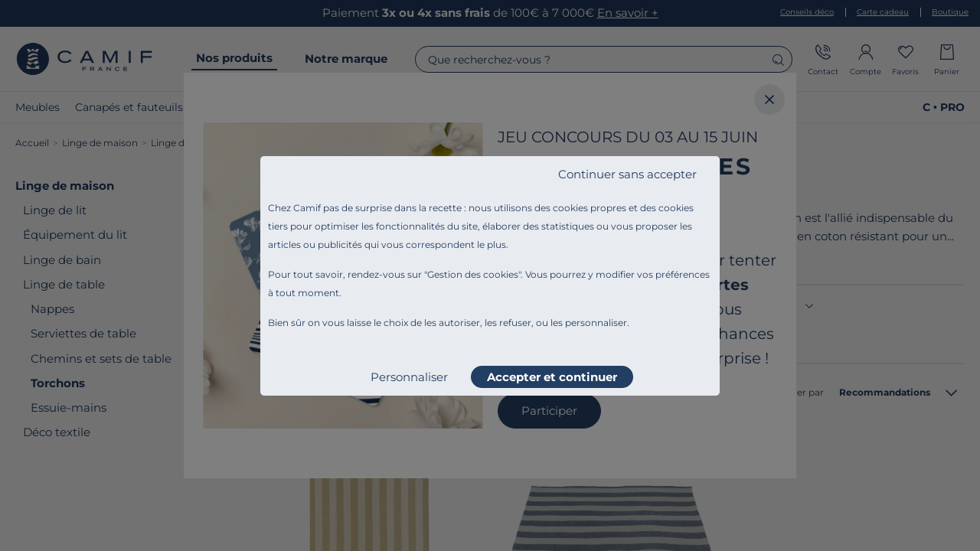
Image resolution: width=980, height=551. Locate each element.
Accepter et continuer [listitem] (552, 377)
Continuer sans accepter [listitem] (627, 174)
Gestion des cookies (473, 274)
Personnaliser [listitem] (409, 377)
